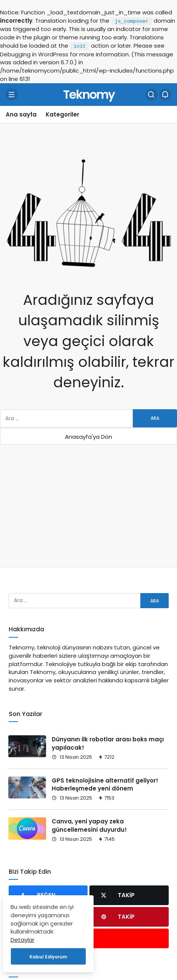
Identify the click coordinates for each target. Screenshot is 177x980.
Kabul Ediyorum (48, 957)
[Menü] (12, 95)
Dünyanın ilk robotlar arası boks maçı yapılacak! (108, 743)
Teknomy (89, 94)
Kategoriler (62, 114)
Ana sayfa (21, 114)
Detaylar (22, 940)
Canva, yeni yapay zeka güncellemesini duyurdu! (89, 825)
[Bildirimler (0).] (165, 95)
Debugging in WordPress (34, 54)
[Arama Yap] (151, 95)
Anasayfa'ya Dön (88, 437)
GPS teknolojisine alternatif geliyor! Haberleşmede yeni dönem (105, 785)
